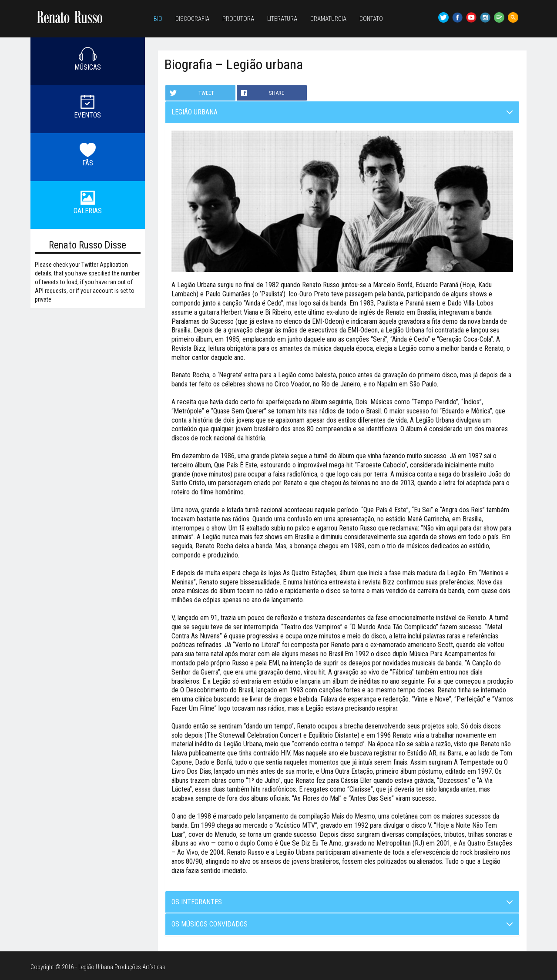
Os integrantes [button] (342, 902)
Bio (158, 19)
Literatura (282, 19)
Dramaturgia (328, 19)
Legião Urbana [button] (342, 112)
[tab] (342, 112)
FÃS (88, 163)
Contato (371, 19)
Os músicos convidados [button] (342, 924)
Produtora (238, 19)
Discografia (192, 19)
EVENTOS (87, 115)
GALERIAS (88, 211)
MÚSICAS (88, 67)
